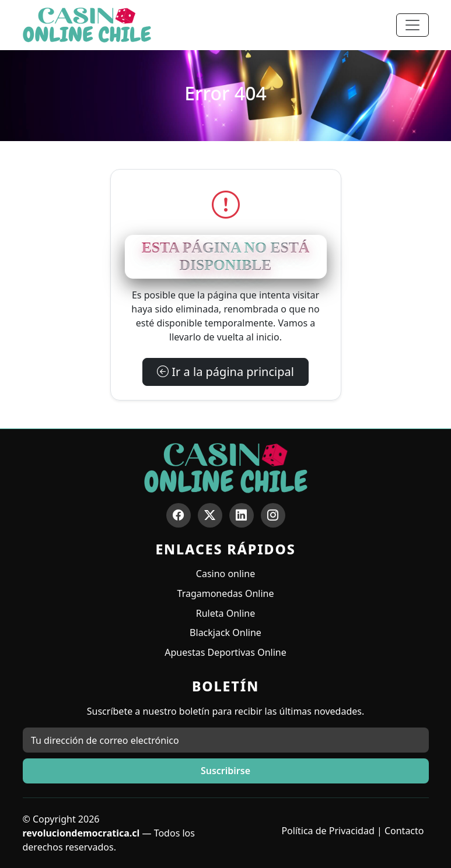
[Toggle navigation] (412, 25)
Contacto (404, 831)
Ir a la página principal (225, 372)
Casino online (225, 574)
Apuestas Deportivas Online (225, 652)
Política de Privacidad (328, 831)
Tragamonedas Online (226, 593)
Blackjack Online (225, 632)
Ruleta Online (225, 613)
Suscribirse (225, 771)
